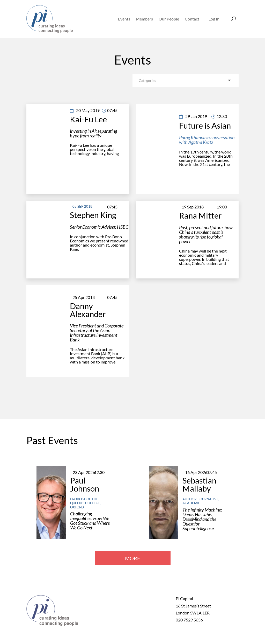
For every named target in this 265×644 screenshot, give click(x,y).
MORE (133, 558)
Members (144, 19)
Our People (169, 19)
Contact (192, 19)
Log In (214, 19)
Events (124, 19)
